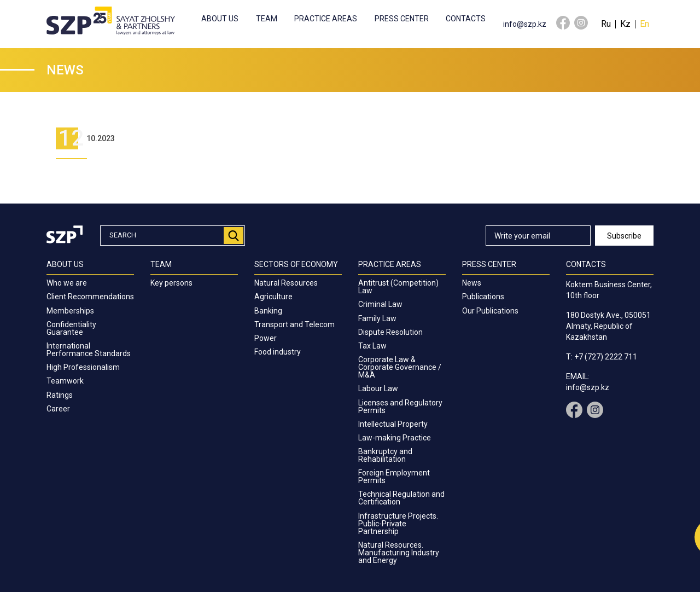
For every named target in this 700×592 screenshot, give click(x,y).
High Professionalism (83, 367)
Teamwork (65, 381)
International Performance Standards (89, 350)
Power (266, 338)
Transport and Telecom (294, 324)
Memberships (70, 311)
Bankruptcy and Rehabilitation (385, 455)
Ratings (60, 395)
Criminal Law (380, 304)
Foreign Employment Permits (394, 477)
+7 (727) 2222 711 (606, 357)
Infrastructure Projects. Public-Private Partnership (398, 524)
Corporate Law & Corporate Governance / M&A (400, 367)
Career (58, 409)
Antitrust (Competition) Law (398, 287)
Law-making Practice (395, 438)
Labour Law (378, 388)
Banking (268, 311)
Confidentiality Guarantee (71, 328)
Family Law (377, 318)
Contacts (466, 19)
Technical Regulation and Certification (401, 498)
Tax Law (372, 346)
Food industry (278, 352)
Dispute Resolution (390, 332)
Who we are (67, 283)
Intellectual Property (393, 424)
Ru (606, 24)
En (644, 24)
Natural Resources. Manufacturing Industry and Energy (399, 553)
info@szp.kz (525, 24)
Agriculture (273, 297)
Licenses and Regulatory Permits (400, 407)
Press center (402, 19)
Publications (483, 297)
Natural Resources (286, 283)
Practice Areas (326, 19)
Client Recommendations (90, 297)
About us (220, 19)
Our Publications (490, 311)
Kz (625, 24)
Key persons (171, 283)
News (472, 283)
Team (267, 19)
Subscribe (624, 236)
